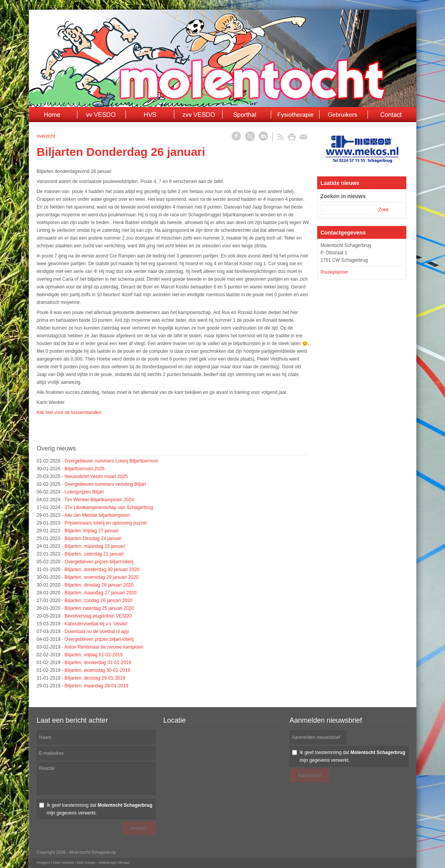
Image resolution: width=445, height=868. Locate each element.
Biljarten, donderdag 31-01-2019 (98, 663)
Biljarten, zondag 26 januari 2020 (99, 601)
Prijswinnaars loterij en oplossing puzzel (106, 523)
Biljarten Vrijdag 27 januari (92, 531)
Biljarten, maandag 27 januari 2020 (101, 593)
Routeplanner (335, 272)
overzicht (46, 136)
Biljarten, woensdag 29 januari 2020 (102, 577)
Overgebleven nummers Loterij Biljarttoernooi (111, 461)
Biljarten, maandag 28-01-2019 (97, 686)
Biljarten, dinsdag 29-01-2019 (95, 678)
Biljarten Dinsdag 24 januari (93, 538)
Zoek (384, 210)
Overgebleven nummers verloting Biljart (105, 484)
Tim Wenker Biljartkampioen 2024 (99, 500)
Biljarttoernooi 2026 (85, 469)
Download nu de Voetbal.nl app (97, 632)
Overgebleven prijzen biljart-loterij (99, 562)
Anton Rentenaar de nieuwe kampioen (104, 647)
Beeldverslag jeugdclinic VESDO (98, 616)
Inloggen (44, 863)
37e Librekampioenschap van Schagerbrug (109, 507)
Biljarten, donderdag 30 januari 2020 (102, 569)
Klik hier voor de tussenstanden (69, 412)
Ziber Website (63, 863)
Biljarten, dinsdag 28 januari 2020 (99, 585)
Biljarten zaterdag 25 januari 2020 (99, 608)
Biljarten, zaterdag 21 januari (94, 554)
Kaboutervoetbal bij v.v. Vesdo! (96, 624)
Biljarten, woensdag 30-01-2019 (97, 670)
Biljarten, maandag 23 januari (95, 546)
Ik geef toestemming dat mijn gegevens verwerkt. (100, 809)
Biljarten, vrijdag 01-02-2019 (94, 655)
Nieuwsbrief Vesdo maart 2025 (96, 476)
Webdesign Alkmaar (114, 863)
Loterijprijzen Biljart (84, 492)
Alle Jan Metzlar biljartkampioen (97, 515)
